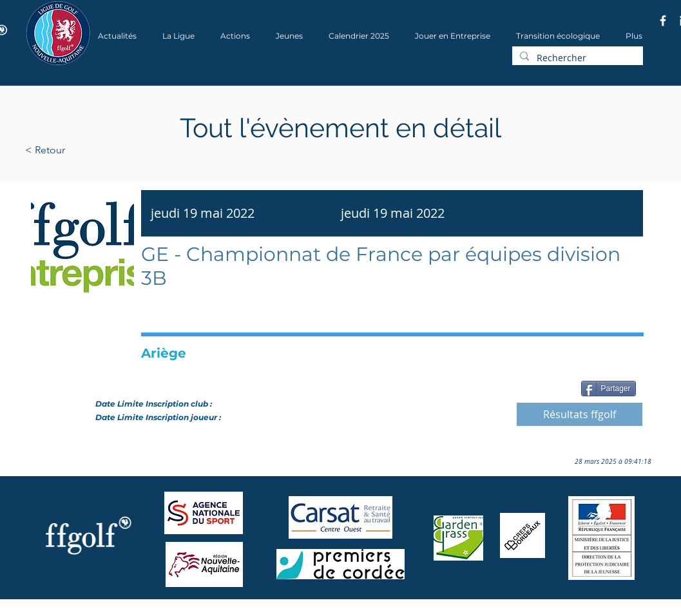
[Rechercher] (576, 58)
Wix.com (200, 612)
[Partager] (609, 389)
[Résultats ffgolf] (580, 414)
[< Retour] (86, 150)
